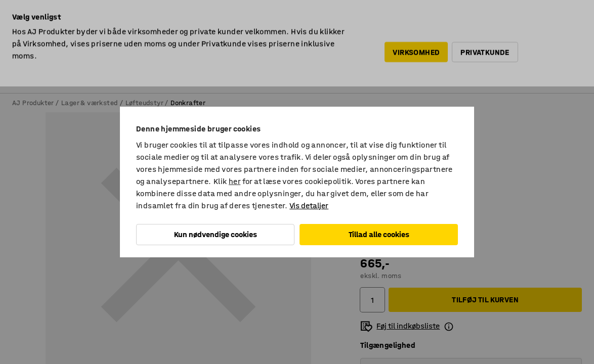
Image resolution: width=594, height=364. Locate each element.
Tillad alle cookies (379, 234)
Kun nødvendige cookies (216, 234)
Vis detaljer (309, 206)
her (235, 181)
